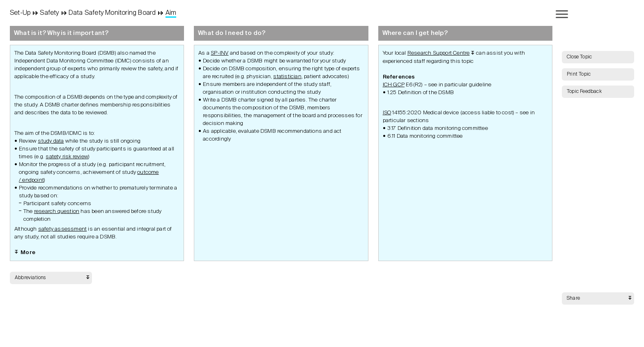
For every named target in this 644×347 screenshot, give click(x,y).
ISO (387, 113)
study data (51, 141)
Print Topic (579, 74)
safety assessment (62, 229)
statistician (287, 77)
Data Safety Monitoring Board (112, 13)
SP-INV (220, 53)
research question (57, 212)
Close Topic (579, 57)
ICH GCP (394, 85)
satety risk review (67, 157)
